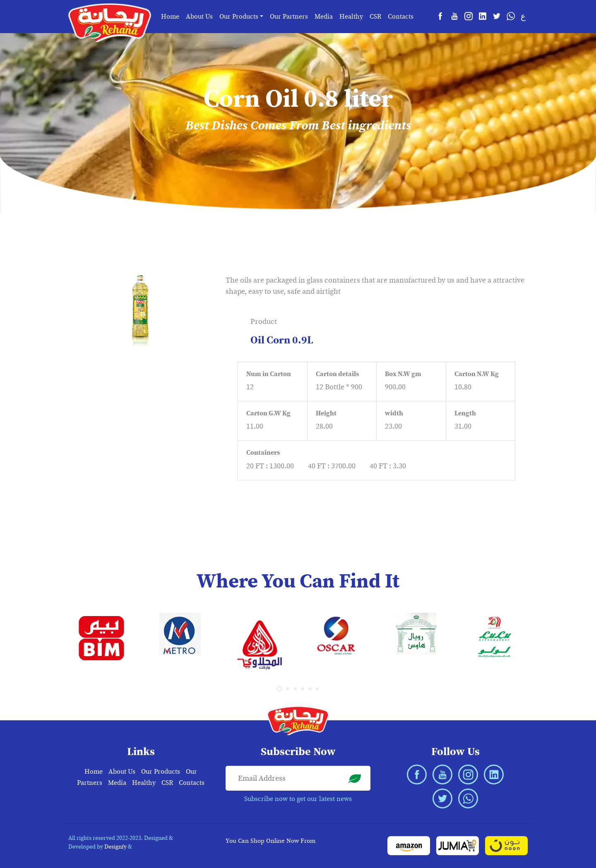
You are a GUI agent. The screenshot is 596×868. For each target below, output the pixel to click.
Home (170, 17)
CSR (375, 17)
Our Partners (289, 17)
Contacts (401, 17)
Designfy (115, 847)
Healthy (351, 17)
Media (324, 17)
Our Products (161, 772)
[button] (279, 689)
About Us (199, 17)
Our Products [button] (239, 17)
